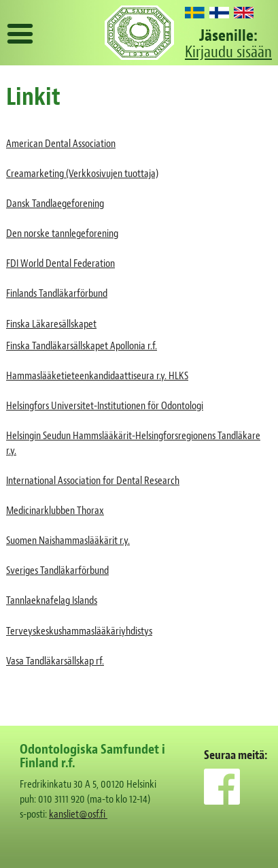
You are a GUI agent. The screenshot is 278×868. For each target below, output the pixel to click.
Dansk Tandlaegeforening (55, 204)
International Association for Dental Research (93, 481)
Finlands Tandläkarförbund (57, 293)
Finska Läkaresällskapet (51, 324)
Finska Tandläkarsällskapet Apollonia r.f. (82, 346)
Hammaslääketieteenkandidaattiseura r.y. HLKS (97, 376)
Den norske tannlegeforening (62, 234)
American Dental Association (61, 144)
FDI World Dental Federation (60, 263)
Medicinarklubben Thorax (55, 511)
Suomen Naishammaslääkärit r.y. (68, 541)
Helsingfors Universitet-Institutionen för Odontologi (105, 406)
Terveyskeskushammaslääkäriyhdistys (79, 631)
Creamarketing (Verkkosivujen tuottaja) (82, 174)
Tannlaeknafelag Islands (52, 600)
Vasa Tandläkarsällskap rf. (55, 661)
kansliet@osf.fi (78, 814)
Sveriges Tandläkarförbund (57, 570)
